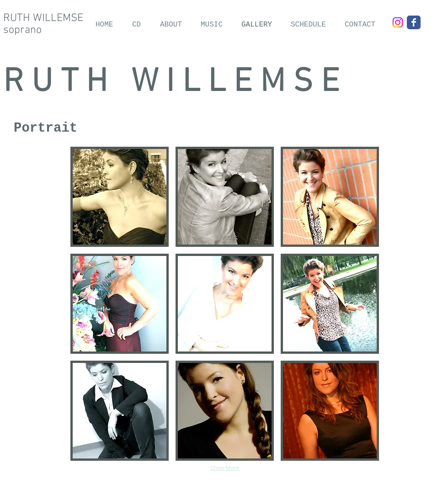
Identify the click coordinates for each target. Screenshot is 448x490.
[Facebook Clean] (345, 479)
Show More (225, 468)
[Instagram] (398, 22)
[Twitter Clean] (331, 479)
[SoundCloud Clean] (359, 479)
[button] (120, 197)
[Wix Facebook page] (414, 22)
